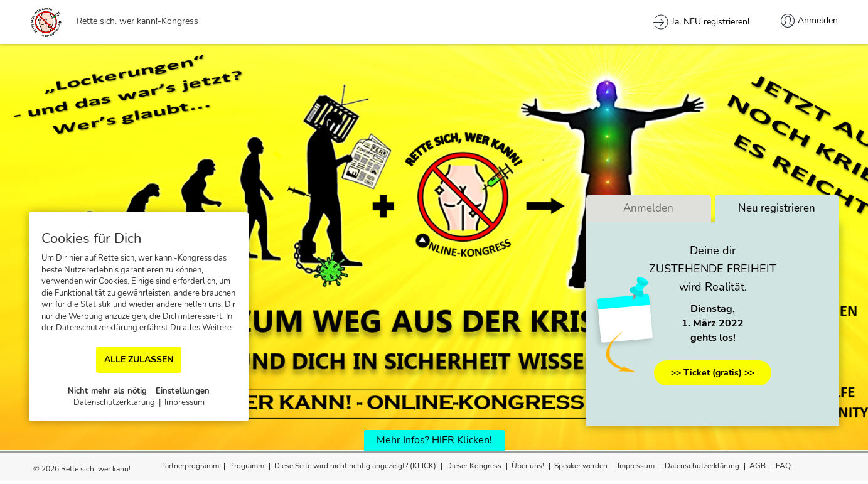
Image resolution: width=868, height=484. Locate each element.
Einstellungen (183, 391)
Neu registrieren (777, 209)
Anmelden (648, 209)
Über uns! (528, 466)
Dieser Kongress (474, 466)
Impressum (636, 466)
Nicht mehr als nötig (108, 391)
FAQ (783, 466)
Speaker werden (581, 466)
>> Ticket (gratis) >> (713, 373)
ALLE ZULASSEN (139, 359)
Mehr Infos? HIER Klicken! (434, 440)
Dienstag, (713, 309)
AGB (758, 466)
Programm (247, 466)
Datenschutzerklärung (702, 466)
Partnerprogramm (190, 466)
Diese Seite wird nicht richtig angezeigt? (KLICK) (355, 466)
